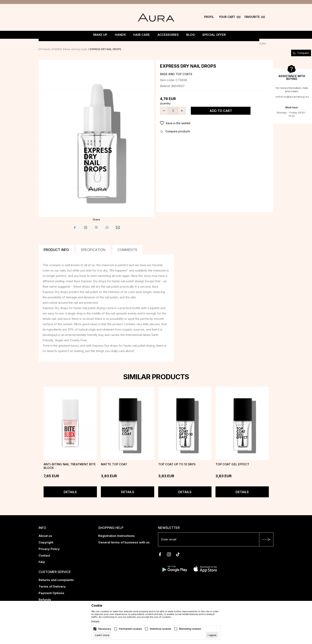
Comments (127, 244)
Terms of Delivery (52, 581)
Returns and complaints (56, 574)
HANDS (65, 44)
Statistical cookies (161, 629)
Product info (56, 244)
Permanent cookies (131, 629)
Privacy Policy (49, 543)
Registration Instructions (117, 530)
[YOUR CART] (230, 17)
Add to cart (221, 105)
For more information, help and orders (292, 90)
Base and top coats (83, 44)
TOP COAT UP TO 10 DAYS (177, 459)
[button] (215, 118)
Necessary (105, 629)
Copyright (46, 537)
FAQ (42, 556)
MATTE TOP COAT (114, 459)
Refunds (45, 594)
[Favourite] (255, 17)
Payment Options (51, 587)
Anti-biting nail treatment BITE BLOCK (70, 461)
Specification (93, 244)
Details (70, 486)
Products (53, 44)
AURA (42, 44)
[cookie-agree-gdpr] (212, 635)
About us (45, 530)
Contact (44, 550)
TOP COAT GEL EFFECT (232, 459)
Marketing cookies (190, 629)
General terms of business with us (124, 537)
